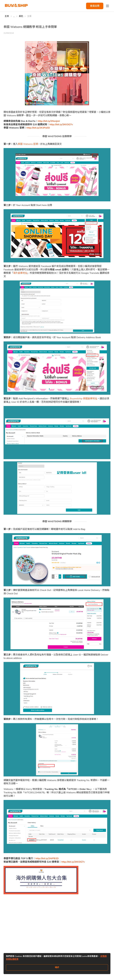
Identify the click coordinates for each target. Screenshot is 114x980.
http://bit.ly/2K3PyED (38, 128)
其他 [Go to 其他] (21, 16)
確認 (57, 967)
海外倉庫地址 (20, 273)
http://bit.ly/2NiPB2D (47, 858)
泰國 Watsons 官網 (28, 144)
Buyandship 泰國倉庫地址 (83, 399)
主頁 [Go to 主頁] (7, 16)
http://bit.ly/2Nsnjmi (49, 121)
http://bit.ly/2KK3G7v (61, 125)
